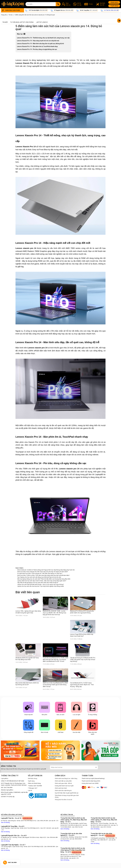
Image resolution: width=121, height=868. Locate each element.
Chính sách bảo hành (61, 788)
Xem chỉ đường (5, 822)
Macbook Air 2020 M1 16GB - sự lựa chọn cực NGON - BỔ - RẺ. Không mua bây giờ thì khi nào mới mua (54, 613)
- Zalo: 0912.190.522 (105, 827)
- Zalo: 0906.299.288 (42, 821)
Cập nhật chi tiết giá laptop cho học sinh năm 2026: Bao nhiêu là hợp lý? (38, 583)
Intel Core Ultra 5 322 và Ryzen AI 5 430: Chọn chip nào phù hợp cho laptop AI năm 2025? (43, 572)
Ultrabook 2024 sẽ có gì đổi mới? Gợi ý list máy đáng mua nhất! (27, 659)
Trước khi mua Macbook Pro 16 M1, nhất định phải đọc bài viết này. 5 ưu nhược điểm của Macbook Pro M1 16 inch (55, 660)
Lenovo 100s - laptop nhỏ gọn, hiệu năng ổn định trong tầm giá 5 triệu (28, 612)
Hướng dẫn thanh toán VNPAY (90, 783)
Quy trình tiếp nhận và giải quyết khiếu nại (67, 793)
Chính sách (114, 2)
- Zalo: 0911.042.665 (45, 828)
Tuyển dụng (114, 6)
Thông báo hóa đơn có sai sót (63, 800)
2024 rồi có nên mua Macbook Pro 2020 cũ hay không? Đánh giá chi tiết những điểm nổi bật (55, 685)
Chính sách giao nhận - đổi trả (63, 783)
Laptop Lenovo (42, 22)
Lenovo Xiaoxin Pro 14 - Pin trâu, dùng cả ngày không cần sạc (37, 49)
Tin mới (5, 22)
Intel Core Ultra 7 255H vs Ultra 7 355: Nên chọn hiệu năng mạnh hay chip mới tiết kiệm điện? (43, 575)
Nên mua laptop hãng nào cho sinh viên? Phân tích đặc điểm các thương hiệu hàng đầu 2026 (44, 579)
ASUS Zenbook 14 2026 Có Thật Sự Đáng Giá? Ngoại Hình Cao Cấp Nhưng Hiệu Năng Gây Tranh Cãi (46, 570)
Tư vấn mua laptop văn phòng (22, 22)
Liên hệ (30, 791)
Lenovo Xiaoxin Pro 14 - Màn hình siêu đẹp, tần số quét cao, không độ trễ (41, 44)
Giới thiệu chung (32, 778)
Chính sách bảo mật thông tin (63, 791)
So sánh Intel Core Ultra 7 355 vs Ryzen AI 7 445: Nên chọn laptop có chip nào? (40, 573)
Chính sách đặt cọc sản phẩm (63, 781)
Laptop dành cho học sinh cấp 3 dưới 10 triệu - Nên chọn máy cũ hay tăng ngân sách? (42, 581)
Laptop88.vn (5, 778)
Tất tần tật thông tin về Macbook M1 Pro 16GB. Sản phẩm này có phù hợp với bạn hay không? (83, 660)
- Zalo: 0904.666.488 (52, 837)
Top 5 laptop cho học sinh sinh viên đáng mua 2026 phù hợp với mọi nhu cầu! (39, 577)
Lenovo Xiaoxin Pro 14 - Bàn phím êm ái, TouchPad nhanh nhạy (37, 46)
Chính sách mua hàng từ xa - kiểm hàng (66, 778)
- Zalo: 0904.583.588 (49, 847)
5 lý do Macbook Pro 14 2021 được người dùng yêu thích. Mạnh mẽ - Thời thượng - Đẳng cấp (82, 685)
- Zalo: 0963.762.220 (77, 827)
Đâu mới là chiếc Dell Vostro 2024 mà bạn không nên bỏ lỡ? (27, 684)
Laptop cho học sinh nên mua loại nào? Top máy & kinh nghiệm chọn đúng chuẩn (41, 586)
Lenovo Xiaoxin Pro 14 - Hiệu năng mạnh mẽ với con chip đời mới (38, 41)
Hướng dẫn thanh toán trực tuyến (64, 786)
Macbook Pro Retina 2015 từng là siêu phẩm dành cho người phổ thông (82, 612)
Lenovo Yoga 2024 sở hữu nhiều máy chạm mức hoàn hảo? (82, 635)
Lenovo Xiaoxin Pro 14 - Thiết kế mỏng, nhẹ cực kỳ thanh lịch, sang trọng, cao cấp (43, 38)
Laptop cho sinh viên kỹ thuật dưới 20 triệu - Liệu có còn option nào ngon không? (41, 584)
